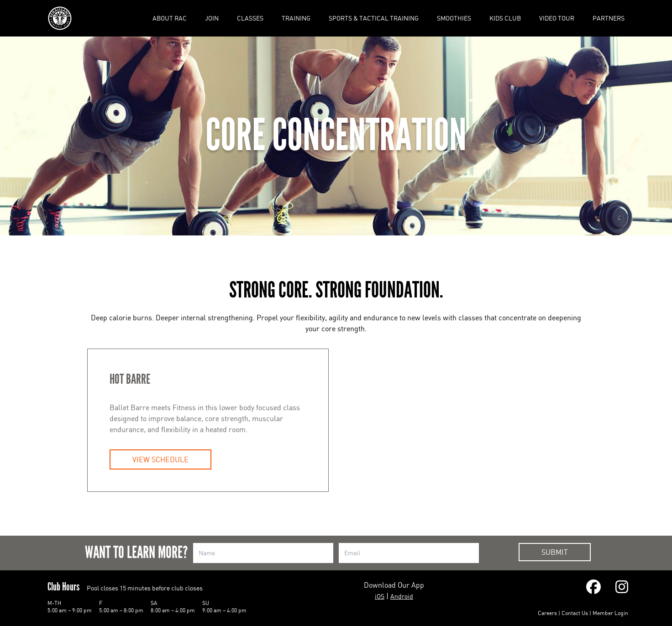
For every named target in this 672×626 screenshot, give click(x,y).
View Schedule (160, 459)
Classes (250, 18)
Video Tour (557, 18)
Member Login (610, 613)
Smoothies (454, 18)
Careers (547, 613)
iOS (380, 596)
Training (296, 18)
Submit (555, 552)
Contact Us (575, 613)
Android (402, 596)
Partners (609, 18)
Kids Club (505, 18)
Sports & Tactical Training (374, 18)
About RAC (170, 18)
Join (212, 18)
